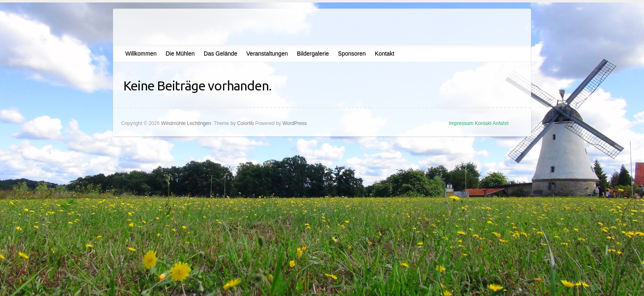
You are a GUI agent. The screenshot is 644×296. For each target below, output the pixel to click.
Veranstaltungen (267, 53)
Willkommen (141, 53)
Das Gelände (221, 53)
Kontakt (385, 53)
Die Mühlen (180, 53)
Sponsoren (352, 53)
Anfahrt (500, 123)
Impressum (461, 123)
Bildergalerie (313, 53)
